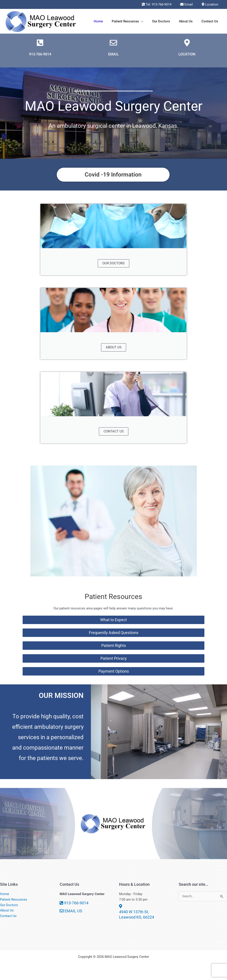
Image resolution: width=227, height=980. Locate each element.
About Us (7, 914)
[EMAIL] (113, 45)
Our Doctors (9, 909)
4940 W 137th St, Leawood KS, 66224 (137, 916)
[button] (149, 21)
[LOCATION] (187, 45)
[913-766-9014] (40, 45)
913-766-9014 (40, 57)
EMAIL (113, 57)
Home (5, 898)
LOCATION (187, 57)
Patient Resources (14, 903)
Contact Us (8, 920)
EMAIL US (71, 915)
